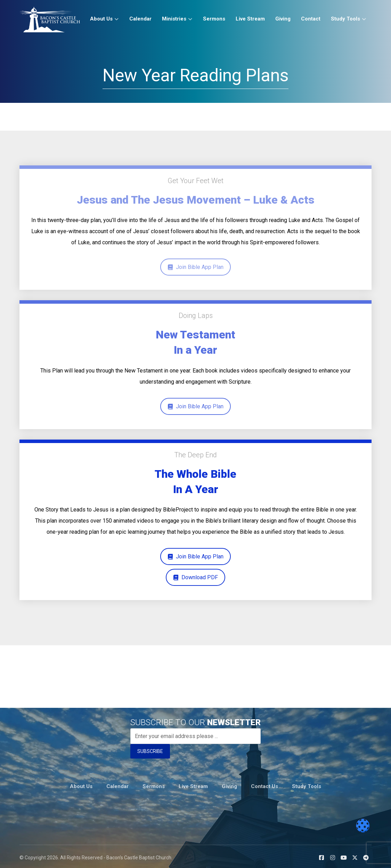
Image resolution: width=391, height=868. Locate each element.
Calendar (117, 785)
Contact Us (264, 785)
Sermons (154, 785)
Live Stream (193, 785)
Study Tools (307, 785)
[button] (321, 855)
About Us (81, 785)
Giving (229, 785)
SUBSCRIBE (150, 751)
